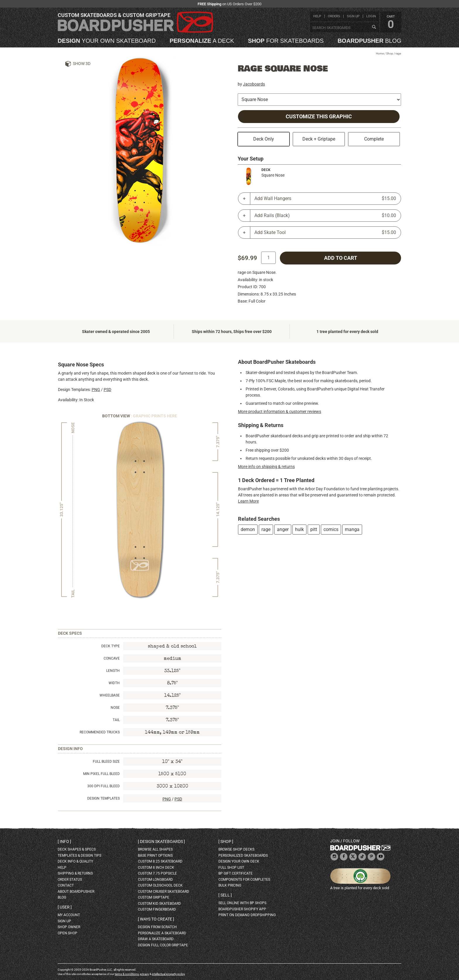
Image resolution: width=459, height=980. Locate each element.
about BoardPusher (76, 892)
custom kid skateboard (159, 904)
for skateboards (286, 41)
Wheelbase (110, 695)
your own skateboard (107, 41)
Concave (112, 658)
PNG (96, 390)
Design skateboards (161, 841)
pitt (314, 529)
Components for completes (244, 880)
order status (70, 880)
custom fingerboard (157, 909)
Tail (116, 720)
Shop (390, 53)
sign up (353, 16)
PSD (107, 390)
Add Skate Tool (325, 233)
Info (64, 841)
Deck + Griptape (319, 139)
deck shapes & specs (77, 849)
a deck (202, 41)
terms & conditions (127, 974)
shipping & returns (75, 873)
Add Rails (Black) (325, 216)
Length (113, 671)
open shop (67, 933)
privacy (144, 974)
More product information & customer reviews (280, 412)
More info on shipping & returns (266, 467)
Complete (374, 139)
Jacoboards (254, 84)
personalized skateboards (243, 856)
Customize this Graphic (319, 117)
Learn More (248, 501)
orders (334, 16)
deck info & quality (75, 861)
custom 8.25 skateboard (160, 861)
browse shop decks (236, 849)
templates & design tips (79, 856)
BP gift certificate (236, 873)
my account (69, 915)
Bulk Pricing (230, 885)
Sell (225, 895)
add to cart (341, 258)
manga (352, 529)
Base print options (155, 856)
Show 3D (82, 64)
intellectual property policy (168, 974)
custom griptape (154, 897)
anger (283, 529)
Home (380, 53)
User (65, 907)
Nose (115, 708)
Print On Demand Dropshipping (247, 915)
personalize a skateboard (162, 933)
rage (266, 529)
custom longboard (155, 880)
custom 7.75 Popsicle (157, 873)
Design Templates (103, 798)
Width (114, 683)
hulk (299, 529)
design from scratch (157, 927)
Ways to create (156, 919)
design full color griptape (163, 945)
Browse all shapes (155, 849)
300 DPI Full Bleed (103, 786)
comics (331, 529)
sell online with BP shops (242, 903)
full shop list (231, 868)
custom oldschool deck (160, 885)
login (371, 16)
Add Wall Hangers (325, 199)
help (317, 16)
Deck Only (264, 139)
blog (369, 41)
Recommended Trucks (100, 732)
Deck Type (111, 646)
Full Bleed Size (106, 762)
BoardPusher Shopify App (242, 909)
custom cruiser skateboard (163, 892)
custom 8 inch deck (156, 868)
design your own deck (239, 861)
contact (66, 885)
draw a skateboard (156, 939)
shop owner (69, 927)
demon (248, 529)
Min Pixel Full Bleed (101, 774)
